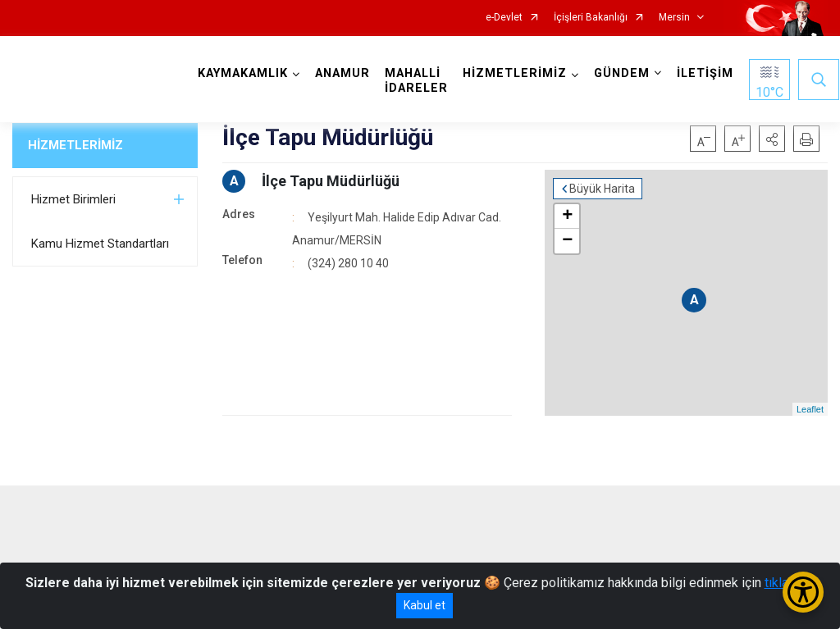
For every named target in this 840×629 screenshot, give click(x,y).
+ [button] (567, 217)
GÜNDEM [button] (622, 73)
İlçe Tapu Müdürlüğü (331, 181)
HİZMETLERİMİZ (75, 145)
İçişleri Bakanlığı (591, 18)
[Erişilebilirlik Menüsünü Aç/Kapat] (803, 592)
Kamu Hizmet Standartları (100, 244)
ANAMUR (342, 73)
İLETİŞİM (705, 73)
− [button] (567, 241)
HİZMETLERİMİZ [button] (515, 73)
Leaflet (810, 409)
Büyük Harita (602, 189)
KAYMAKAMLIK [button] (243, 73)
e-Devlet (504, 18)
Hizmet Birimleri (73, 199)
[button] (772, 139)
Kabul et (425, 605)
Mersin (674, 18)
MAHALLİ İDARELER (416, 81)
